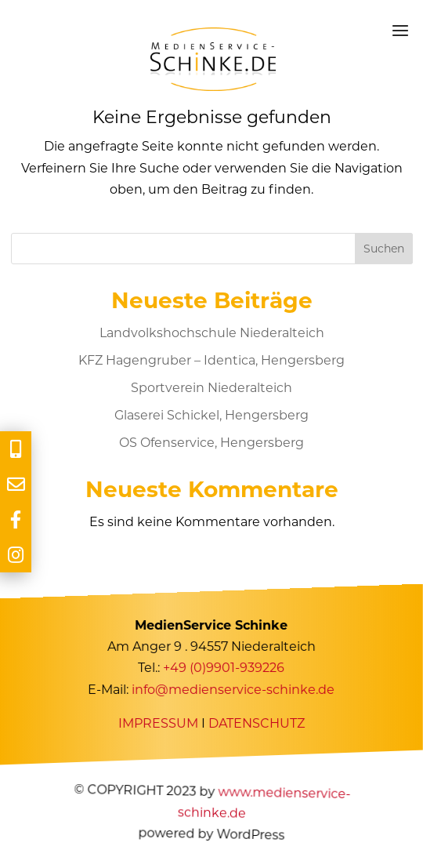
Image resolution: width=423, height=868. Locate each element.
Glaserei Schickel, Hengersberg (211, 415)
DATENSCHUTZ (257, 723)
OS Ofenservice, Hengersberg (211, 443)
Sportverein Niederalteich (211, 388)
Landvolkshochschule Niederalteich (212, 333)
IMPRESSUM (158, 723)
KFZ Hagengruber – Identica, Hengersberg (211, 360)
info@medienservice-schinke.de (234, 689)
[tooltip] (16, 449)
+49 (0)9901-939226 (224, 668)
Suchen (384, 249)
